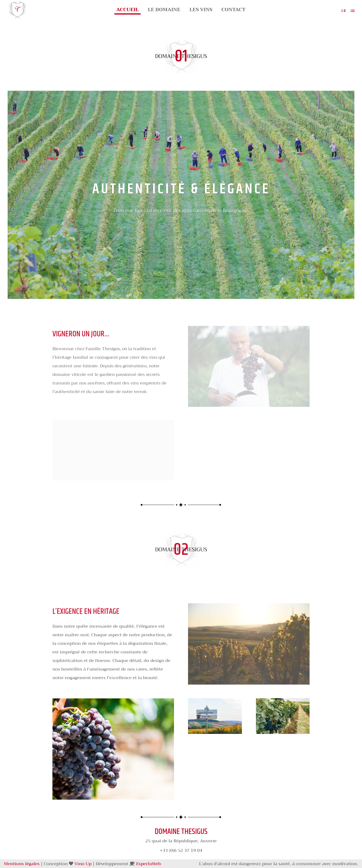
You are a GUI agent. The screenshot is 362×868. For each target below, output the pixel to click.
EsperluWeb (148, 864)
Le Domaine (164, 11)
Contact (233, 11)
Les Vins (201, 11)
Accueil (127, 11)
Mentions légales (22, 864)
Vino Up (83, 864)
